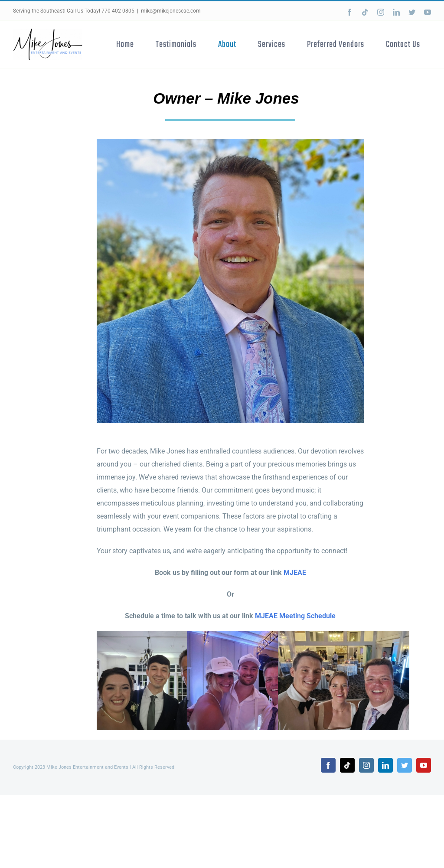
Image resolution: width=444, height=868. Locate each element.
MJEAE (295, 573)
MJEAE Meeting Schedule (295, 616)
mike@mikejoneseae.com (171, 11)
